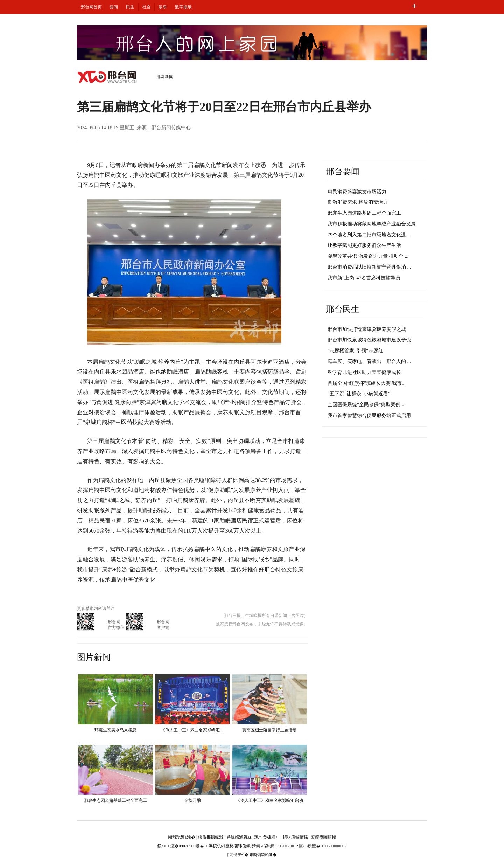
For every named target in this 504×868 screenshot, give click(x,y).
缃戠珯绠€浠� (182, 837)
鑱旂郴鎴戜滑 (211, 837)
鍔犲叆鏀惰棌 (295, 837)
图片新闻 (94, 657)
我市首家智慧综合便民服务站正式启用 (369, 415)
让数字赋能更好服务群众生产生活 (364, 245)
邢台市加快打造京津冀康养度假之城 (367, 329)
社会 (147, 7)
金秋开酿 (192, 800)
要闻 (114, 7)
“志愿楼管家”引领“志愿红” (356, 351)
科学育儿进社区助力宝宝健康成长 (364, 372)
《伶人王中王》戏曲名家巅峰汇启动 (269, 800)
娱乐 (163, 7)
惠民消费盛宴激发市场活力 (357, 192)
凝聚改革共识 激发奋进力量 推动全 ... (368, 256)
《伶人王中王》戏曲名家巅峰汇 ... (192, 730)
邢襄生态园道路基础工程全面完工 (115, 800)
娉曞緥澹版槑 (239, 837)
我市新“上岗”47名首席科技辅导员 (364, 278)
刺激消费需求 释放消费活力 (358, 202)
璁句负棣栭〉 (267, 837)
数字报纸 (183, 7)
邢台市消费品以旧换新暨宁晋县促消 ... (369, 267)
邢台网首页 (91, 7)
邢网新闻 (165, 77)
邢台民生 (343, 309)
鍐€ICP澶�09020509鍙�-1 (183, 846)
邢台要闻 (343, 172)
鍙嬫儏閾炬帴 (323, 837)
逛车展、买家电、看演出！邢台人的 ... (369, 362)
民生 (130, 7)
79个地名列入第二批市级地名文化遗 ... (369, 235)
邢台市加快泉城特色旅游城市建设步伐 (369, 340)
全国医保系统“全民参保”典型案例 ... (366, 405)
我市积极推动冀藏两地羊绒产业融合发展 (372, 224)
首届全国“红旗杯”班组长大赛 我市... (366, 383)
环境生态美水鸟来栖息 (115, 730)
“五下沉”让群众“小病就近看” (359, 394)
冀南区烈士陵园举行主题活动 (269, 730)
